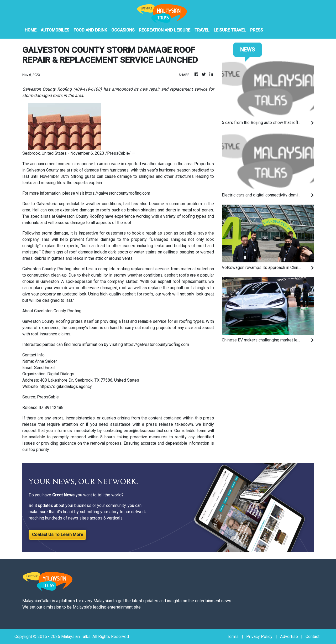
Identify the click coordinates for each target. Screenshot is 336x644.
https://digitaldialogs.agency (66, 386)
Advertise (289, 637)
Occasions (123, 30)
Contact (313, 637)
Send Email (44, 368)
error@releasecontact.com (148, 431)
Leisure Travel (230, 30)
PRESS (257, 30)
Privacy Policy (259, 637)
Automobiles (55, 30)
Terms (233, 637)
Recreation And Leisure (165, 30)
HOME (31, 30)
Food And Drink (90, 30)
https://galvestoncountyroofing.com (118, 193)
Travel (202, 30)
